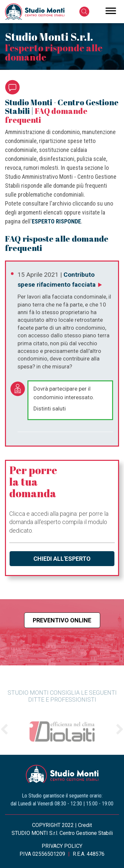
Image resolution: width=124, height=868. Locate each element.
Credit (85, 825)
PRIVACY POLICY (62, 846)
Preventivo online (62, 620)
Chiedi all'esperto (62, 559)
